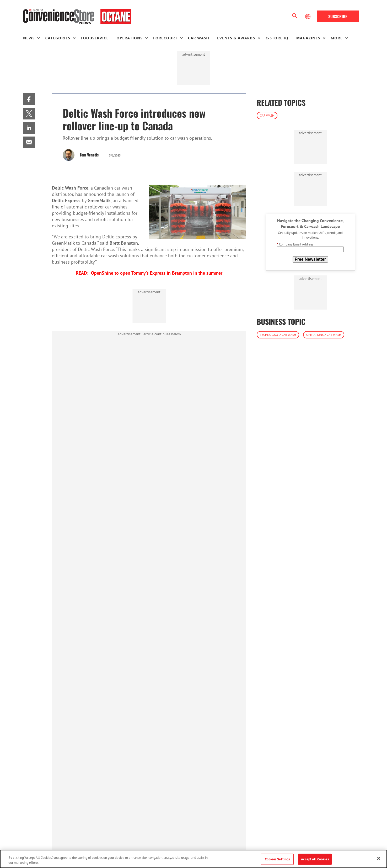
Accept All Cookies (315, 859)
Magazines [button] (308, 38)
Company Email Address (295, 244)
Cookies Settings (277, 859)
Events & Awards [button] (236, 38)
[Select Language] (308, 17)
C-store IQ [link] (277, 38)
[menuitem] (34, 38)
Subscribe (338, 16)
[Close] (379, 858)
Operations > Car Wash (324, 335)
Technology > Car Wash (278, 335)
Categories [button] (58, 38)
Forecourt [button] (165, 38)
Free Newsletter (310, 259)
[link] (29, 99)
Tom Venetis (89, 155)
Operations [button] (130, 38)
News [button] (29, 38)
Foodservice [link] (95, 38)
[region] (193, 859)
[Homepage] (77, 17)
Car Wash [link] (199, 38)
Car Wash (267, 115)
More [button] (337, 38)
